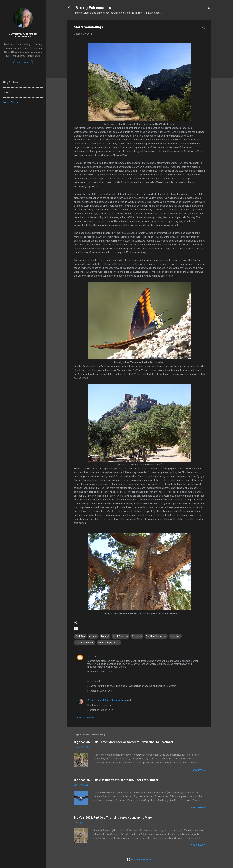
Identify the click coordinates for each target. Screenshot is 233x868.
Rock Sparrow (121, 636)
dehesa (93, 636)
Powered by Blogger (140, 860)
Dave (89, 656)
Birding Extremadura (93, 8)
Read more (198, 770)
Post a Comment (86, 718)
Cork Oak (80, 636)
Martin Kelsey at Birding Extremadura (106, 700)
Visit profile (23, 62)
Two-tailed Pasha (85, 643)
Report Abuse (10, 102)
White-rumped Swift (109, 643)
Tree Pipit (175, 636)
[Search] (210, 9)
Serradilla (137, 636)
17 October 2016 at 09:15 (100, 691)
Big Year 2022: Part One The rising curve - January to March (114, 818)
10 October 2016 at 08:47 (100, 672)
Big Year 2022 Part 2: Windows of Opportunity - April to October (116, 780)
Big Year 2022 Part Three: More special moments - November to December (124, 742)
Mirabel (105, 636)
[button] (203, 28)
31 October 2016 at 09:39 (100, 710)
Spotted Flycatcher (156, 636)
